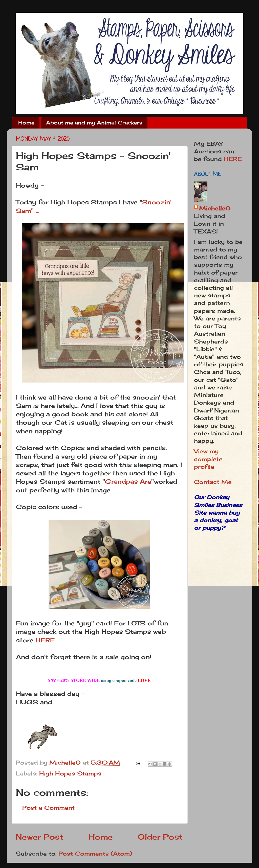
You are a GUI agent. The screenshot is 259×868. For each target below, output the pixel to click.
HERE (45, 640)
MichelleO (215, 208)
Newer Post (39, 837)
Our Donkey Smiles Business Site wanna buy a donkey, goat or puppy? (218, 512)
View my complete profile (208, 459)
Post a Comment (48, 808)
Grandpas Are (128, 482)
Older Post (160, 837)
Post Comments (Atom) (95, 854)
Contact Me (213, 482)
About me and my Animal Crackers (94, 123)
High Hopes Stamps (70, 773)
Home (26, 123)
